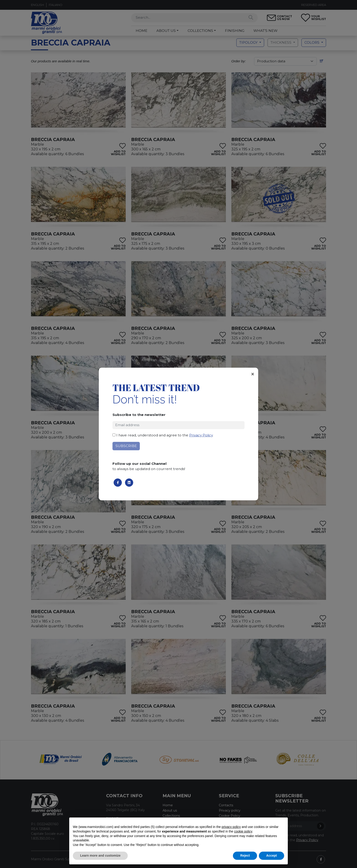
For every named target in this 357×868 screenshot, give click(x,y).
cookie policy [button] (243, 831)
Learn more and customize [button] (100, 855)
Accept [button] (272, 855)
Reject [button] (245, 855)
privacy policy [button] (231, 827)
